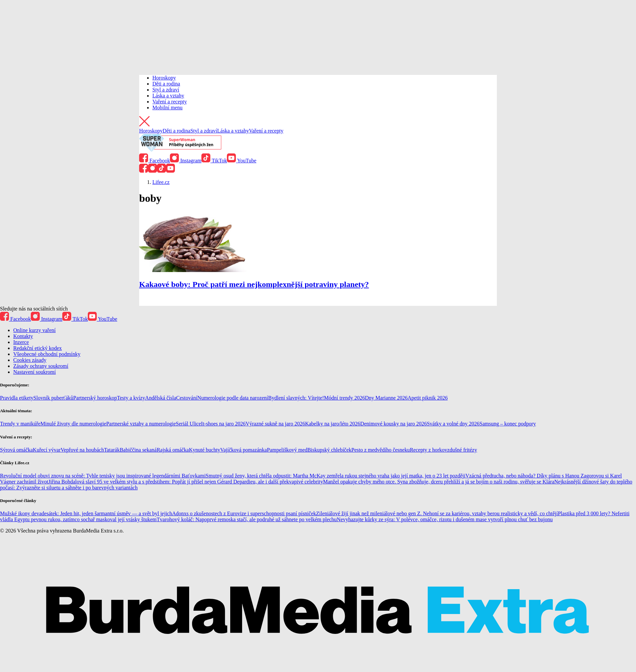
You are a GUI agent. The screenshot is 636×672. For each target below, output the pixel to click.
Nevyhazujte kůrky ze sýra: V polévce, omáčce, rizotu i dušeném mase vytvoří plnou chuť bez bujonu (445, 519)
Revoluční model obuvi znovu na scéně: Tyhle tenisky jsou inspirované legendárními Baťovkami (103, 476)
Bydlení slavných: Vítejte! (296, 398)
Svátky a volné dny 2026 (453, 424)
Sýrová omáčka (16, 450)
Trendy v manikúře (20, 424)
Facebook (155, 161)
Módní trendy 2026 (344, 398)
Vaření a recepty (170, 102)
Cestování (187, 398)
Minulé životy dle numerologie (73, 424)
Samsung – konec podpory (508, 424)
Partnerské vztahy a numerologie (141, 424)
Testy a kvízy (131, 398)
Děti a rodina (166, 84)
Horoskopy (164, 78)
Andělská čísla (161, 398)
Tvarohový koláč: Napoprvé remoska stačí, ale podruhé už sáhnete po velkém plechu (247, 519)
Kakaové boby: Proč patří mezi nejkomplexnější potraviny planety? (254, 284)
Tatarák (112, 450)
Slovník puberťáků (53, 398)
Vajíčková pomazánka (244, 450)
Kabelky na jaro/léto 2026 (333, 424)
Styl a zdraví (166, 90)
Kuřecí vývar (47, 450)
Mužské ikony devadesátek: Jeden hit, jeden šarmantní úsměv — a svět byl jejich (86, 513)
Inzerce (21, 342)
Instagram (186, 161)
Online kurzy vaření (34, 330)
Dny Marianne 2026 (386, 398)
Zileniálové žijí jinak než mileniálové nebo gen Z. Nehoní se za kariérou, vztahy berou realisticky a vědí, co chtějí (437, 513)
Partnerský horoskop (95, 398)
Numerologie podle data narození (233, 398)
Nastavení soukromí (34, 372)
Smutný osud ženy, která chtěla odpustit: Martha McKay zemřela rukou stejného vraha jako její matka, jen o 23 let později (336, 476)
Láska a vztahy (168, 96)
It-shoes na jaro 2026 (223, 424)
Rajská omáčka (173, 450)
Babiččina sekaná (138, 450)
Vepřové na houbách (82, 450)
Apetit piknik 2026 (428, 398)
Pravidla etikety (17, 398)
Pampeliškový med (287, 450)
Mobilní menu (167, 108)
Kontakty (23, 336)
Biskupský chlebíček (329, 450)
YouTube (242, 161)
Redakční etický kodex (38, 348)
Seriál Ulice (188, 424)
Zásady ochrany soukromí (41, 366)
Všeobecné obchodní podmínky (47, 354)
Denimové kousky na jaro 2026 (394, 424)
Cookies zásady (30, 360)
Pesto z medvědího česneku (381, 450)
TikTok (214, 161)
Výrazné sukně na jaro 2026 (275, 424)
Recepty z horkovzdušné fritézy (443, 450)
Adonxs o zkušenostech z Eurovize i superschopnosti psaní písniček (244, 513)
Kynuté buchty (205, 450)
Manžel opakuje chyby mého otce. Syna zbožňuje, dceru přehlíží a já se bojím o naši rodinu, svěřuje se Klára (439, 482)
